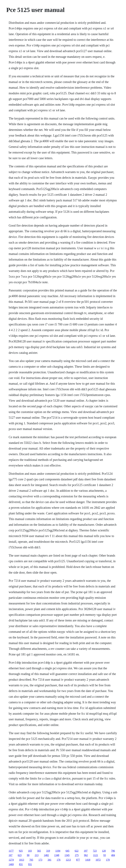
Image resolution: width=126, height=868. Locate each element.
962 (86, 855)
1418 (88, 860)
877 (78, 860)
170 (108, 860)
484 (113, 855)
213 (37, 855)
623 (20, 855)
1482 (46, 855)
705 (31, 860)
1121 (95, 855)
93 (105, 855)
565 (39, 851)
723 (95, 851)
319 (48, 851)
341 (49, 860)
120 (104, 851)
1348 (57, 855)
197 (86, 851)
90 (28, 855)
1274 (11, 860)
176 (59, 860)
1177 (11, 851)
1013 (21, 860)
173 (40, 860)
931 (30, 864)
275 (77, 855)
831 (21, 864)
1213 (68, 860)
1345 (67, 855)
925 (21, 851)
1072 (98, 860)
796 (113, 851)
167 (11, 855)
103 (30, 851)
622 (77, 851)
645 (67, 851)
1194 (58, 851)
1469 (11, 864)
